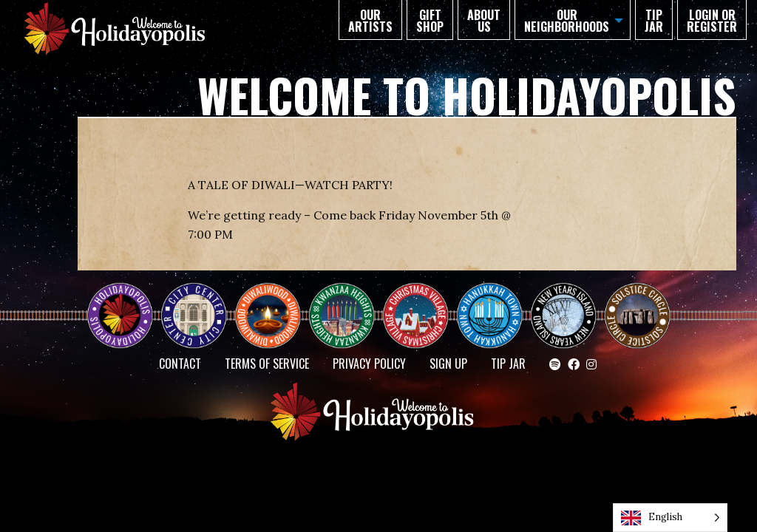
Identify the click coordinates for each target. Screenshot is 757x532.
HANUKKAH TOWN (495, 303)
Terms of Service (267, 364)
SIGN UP (448, 364)
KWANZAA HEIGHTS (347, 303)
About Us (484, 21)
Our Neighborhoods (567, 21)
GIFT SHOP (430, 21)
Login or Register (712, 21)
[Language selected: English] (670, 518)
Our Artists (370, 21)
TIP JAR (654, 21)
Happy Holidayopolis (126, 303)
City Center (192, 303)
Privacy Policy (369, 364)
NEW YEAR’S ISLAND (564, 309)
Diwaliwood (274, 297)
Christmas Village (421, 303)
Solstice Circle (638, 303)
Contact (180, 364)
